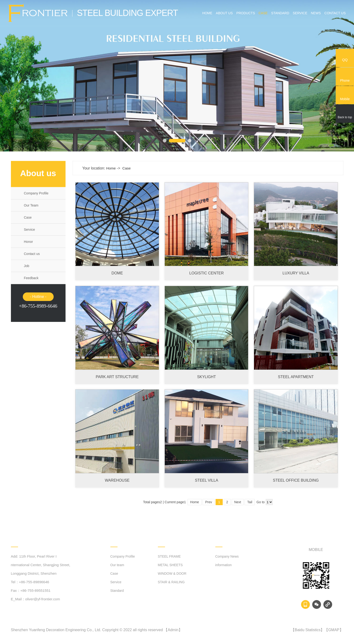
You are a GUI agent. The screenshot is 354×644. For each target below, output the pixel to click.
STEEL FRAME (169, 556)
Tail (250, 502)
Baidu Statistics (308, 630)
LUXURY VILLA (296, 273)
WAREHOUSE (117, 480)
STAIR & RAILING (171, 582)
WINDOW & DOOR (172, 573)
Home (207, 13)
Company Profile (36, 193)
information (224, 565)
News (316, 13)
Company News (227, 556)
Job (27, 266)
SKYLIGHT (206, 377)
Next (238, 502)
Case (263, 13)
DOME (117, 273)
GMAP (334, 630)
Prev (209, 502)
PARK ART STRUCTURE (117, 377)
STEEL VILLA (207, 480)
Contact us (335, 13)
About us (224, 13)
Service (300, 13)
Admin (173, 630)
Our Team (31, 205)
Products (246, 13)
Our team (117, 565)
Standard (280, 13)
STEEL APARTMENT (296, 377)
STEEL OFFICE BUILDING (296, 480)
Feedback (31, 278)
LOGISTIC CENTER (206, 273)
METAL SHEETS (170, 565)
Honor (28, 242)
